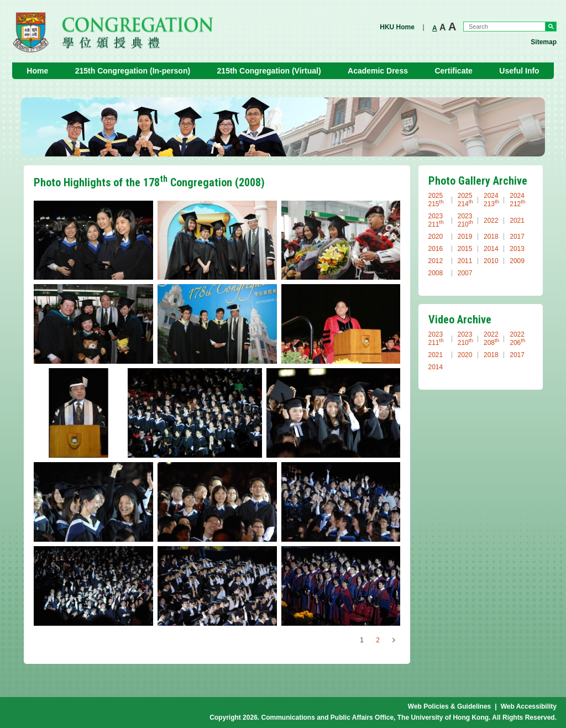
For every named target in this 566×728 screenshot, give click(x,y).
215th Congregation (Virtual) (269, 71)
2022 (491, 221)
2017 (517, 237)
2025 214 (465, 200)
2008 (436, 273)
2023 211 (436, 220)
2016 (436, 249)
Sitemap (544, 42)
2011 (465, 261)
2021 (517, 221)
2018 (491, 237)
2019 (465, 237)
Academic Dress (378, 71)
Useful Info (519, 71)
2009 (517, 261)
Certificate (453, 71)
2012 (436, 261)
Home (37, 71)
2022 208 (491, 339)
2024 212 (517, 200)
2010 (491, 261)
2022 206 (517, 339)
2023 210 (465, 220)
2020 (436, 237)
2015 (465, 249)
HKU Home (397, 27)
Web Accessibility (529, 706)
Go (551, 27)
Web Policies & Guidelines (450, 706)
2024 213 (491, 200)
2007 (465, 273)
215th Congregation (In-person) (133, 71)
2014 (491, 249)
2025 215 (436, 200)
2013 (517, 249)
